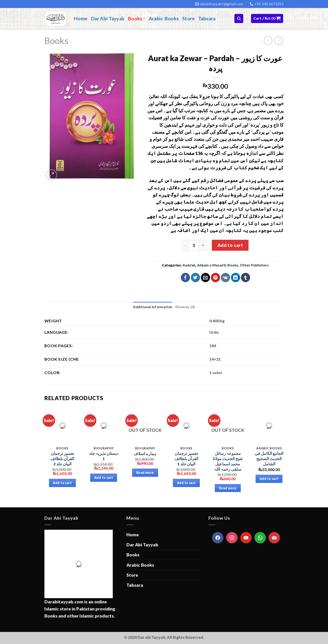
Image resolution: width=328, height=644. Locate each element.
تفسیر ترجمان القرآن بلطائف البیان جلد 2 (62, 459)
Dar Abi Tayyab (108, 18)
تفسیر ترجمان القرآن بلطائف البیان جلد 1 (186, 459)
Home (81, 18)
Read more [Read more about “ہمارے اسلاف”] (145, 473)
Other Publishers (254, 265)
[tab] (153, 307)
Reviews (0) (185, 307)
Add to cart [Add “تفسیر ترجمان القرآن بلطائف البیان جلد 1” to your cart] (186, 483)
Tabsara (207, 18)
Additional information (153, 307)
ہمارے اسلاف (145, 454)
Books (137, 18)
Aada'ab (189, 265)
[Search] (239, 18)
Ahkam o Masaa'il (211, 265)
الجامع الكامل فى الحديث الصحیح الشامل (269, 459)
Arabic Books (164, 18)
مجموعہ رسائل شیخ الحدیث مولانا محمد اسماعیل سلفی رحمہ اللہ (228, 461)
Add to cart (230, 245)
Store (189, 18)
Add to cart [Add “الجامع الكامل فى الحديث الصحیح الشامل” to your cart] (269, 479)
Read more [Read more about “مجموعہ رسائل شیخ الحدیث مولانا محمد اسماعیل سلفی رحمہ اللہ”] (228, 488)
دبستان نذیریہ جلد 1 (104, 456)
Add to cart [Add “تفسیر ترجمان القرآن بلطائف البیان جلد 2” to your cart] (62, 483)
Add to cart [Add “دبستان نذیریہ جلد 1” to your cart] (104, 478)
